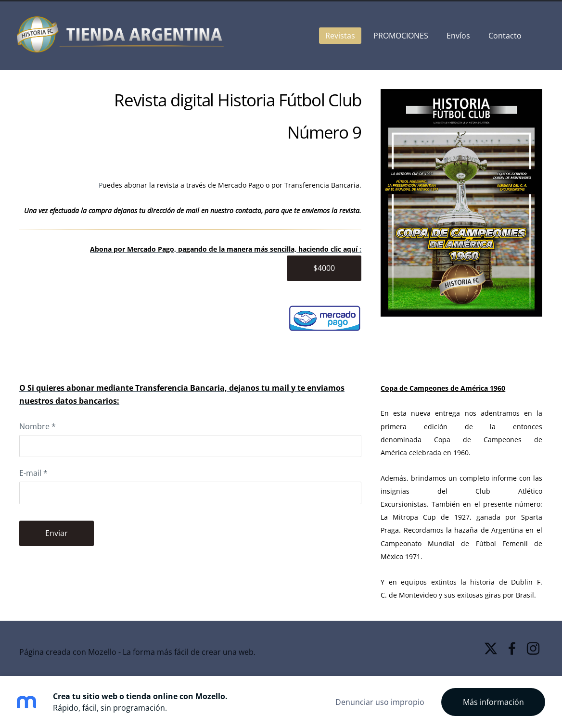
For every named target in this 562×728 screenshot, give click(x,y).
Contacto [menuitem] (503, 36)
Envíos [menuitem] (456, 36)
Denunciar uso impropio (380, 702)
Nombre (38, 426)
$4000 (324, 268)
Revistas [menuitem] (338, 36)
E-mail (33, 473)
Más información (493, 702)
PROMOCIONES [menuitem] (398, 36)
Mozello (102, 652)
